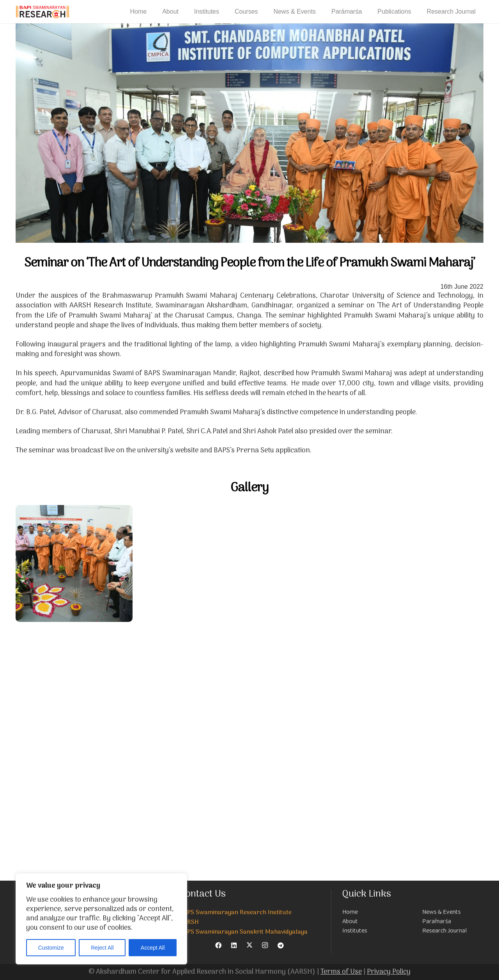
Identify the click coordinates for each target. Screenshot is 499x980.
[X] (249, 945)
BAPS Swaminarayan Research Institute (236, 913)
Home (350, 912)
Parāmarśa (437, 921)
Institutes (355, 931)
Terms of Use (341, 972)
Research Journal (444, 931)
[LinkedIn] (234, 945)
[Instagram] (265, 945)
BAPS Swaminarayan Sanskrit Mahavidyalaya (244, 932)
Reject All (102, 948)
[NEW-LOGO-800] (43, 12)
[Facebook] (218, 945)
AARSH (189, 922)
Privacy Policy (389, 972)
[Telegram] (281, 945)
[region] (101, 919)
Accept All (153, 948)
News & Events (441, 912)
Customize (51, 948)
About (350, 921)
